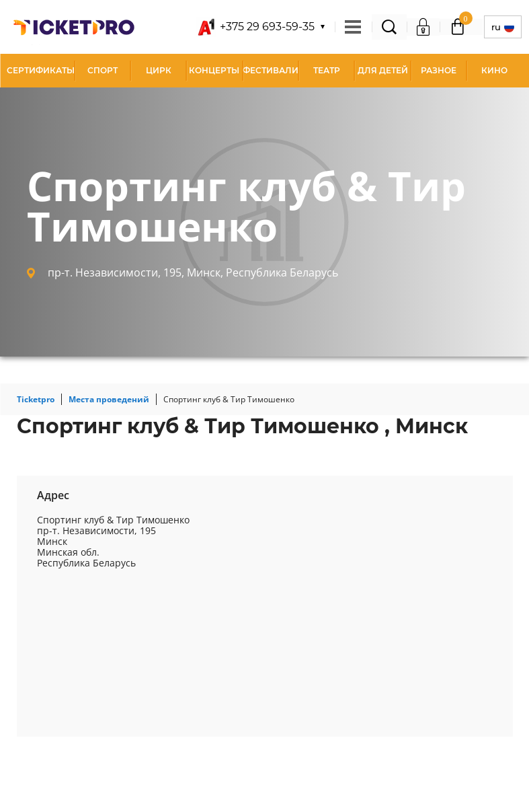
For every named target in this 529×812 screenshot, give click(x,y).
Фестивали (271, 70)
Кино (494, 70)
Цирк (159, 70)
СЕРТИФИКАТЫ (41, 70)
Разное (439, 70)
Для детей (383, 70)
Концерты (214, 70)
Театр (327, 70)
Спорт (103, 70)
